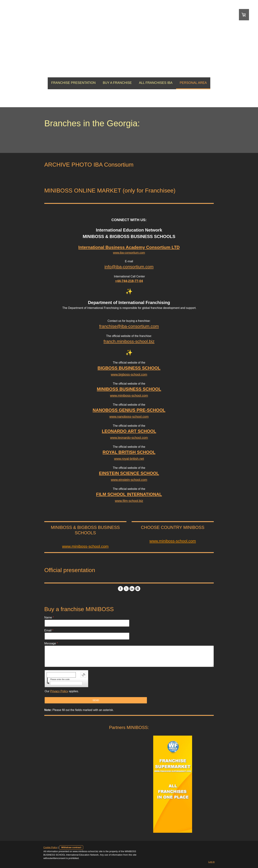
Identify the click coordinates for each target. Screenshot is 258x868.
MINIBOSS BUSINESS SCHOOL (129, 389)
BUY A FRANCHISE (117, 83)
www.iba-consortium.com (129, 253)
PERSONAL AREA (193, 83)
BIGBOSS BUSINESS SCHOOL (129, 368)
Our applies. (61, 691)
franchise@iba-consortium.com (129, 326)
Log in (212, 862)
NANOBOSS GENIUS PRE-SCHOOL (129, 410)
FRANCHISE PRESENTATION (73, 83)
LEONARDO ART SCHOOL (129, 431)
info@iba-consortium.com (129, 267)
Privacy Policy (59, 691)
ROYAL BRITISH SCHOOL (129, 452)
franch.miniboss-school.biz (129, 341)
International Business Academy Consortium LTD (129, 247)
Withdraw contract (70, 847)
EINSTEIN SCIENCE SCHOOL (129, 473)
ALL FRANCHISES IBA (156, 83)
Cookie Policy (50, 847)
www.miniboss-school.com (173, 541)
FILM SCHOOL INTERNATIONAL (129, 494)
